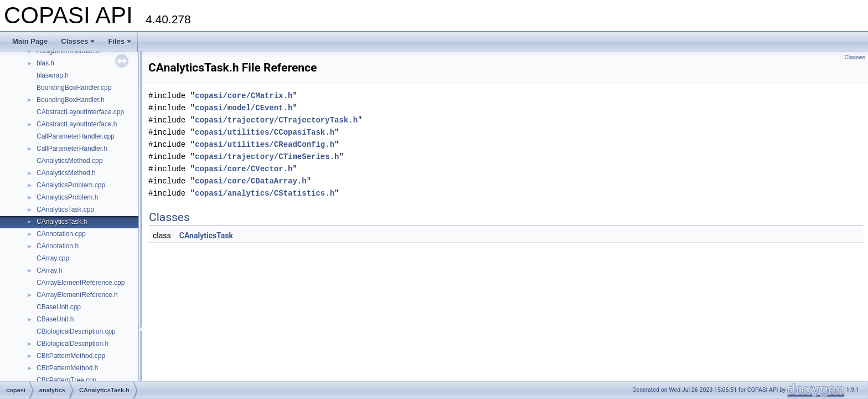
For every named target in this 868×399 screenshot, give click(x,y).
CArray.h (49, 270)
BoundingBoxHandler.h (71, 100)
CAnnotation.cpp (61, 234)
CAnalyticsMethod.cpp (69, 161)
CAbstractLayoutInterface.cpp (80, 112)
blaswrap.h (53, 75)
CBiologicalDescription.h (73, 344)
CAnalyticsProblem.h (67, 197)
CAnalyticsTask (206, 236)
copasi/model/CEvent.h (244, 108)
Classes (78, 41)
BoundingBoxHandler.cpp (74, 88)
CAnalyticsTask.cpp (65, 209)
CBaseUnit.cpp (59, 307)
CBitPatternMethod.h (67, 368)
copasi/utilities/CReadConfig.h (265, 144)
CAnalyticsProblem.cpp (71, 185)
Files (120, 41)
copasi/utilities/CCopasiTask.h (265, 132)
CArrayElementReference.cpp (81, 283)
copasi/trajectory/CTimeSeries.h (267, 157)
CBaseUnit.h (55, 319)
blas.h (45, 63)
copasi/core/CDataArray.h (251, 181)
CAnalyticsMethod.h (66, 173)
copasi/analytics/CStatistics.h (265, 193)
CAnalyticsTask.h (62, 222)
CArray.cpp (53, 258)
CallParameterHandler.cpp (76, 136)
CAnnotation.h (58, 246)
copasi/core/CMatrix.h (244, 96)
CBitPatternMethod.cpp (71, 356)
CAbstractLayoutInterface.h (77, 124)
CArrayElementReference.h (77, 295)
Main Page (30, 41)
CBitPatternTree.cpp (66, 380)
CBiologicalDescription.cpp (76, 331)
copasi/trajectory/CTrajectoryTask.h (276, 120)
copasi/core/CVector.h (244, 169)
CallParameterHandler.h (72, 149)
